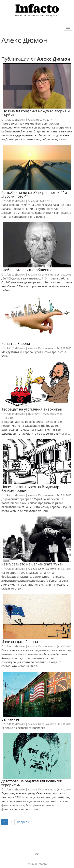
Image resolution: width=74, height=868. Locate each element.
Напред (23, 822)
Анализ (32, 120)
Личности (34, 414)
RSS (37, 854)
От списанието (47, 275)
